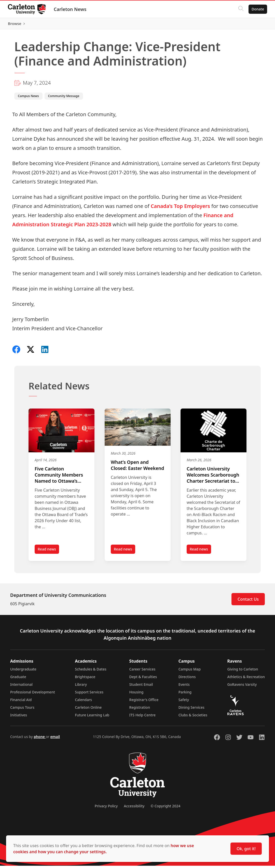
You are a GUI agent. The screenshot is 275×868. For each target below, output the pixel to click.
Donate (258, 9)
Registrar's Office (144, 702)
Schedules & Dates (91, 671)
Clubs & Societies (193, 717)
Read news (48, 553)
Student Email (141, 687)
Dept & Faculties (143, 679)
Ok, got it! (246, 849)
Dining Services (191, 710)
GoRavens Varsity (242, 687)
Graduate (18, 679)
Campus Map (190, 671)
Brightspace (85, 679)
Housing (136, 694)
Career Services (142, 671)
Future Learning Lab (92, 717)
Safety (184, 702)
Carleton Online (88, 710)
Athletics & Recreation (246, 679)
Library (81, 687)
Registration (140, 710)
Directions (187, 679)
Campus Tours (22, 710)
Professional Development (33, 694)
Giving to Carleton (243, 671)
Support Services (89, 694)
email (55, 739)
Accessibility (134, 808)
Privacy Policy (106, 808)
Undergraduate (23, 671)
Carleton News (70, 9)
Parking (185, 694)
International (21, 687)
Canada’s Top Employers (180, 208)
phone (40, 739)
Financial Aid (21, 702)
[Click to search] (241, 9)
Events (184, 687)
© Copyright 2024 (165, 808)
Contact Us (248, 601)
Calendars (83, 702)
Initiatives (19, 717)
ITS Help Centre (143, 717)
